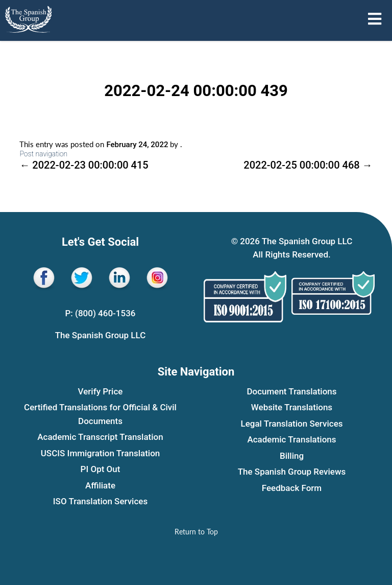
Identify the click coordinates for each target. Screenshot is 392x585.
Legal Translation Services (292, 424)
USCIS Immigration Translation (101, 453)
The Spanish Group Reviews (292, 472)
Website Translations (292, 407)
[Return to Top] (196, 532)
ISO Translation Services (100, 501)
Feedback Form (292, 488)
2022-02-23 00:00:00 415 (84, 165)
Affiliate (100, 485)
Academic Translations (291, 439)
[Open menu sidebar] (375, 19)
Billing (292, 456)
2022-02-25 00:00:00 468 (308, 165)
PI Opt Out (101, 469)
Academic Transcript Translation (100, 437)
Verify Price (101, 391)
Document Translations (291, 391)
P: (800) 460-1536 (100, 313)
